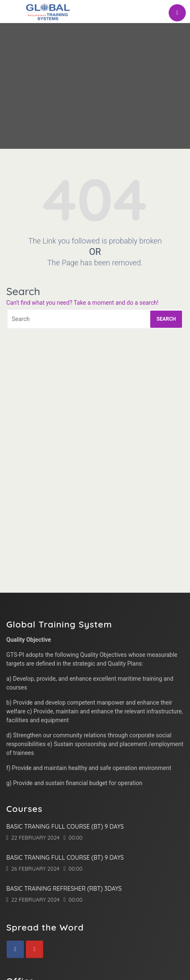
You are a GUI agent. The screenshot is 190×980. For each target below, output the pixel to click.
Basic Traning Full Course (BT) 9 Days (65, 827)
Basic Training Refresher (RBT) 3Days (64, 889)
